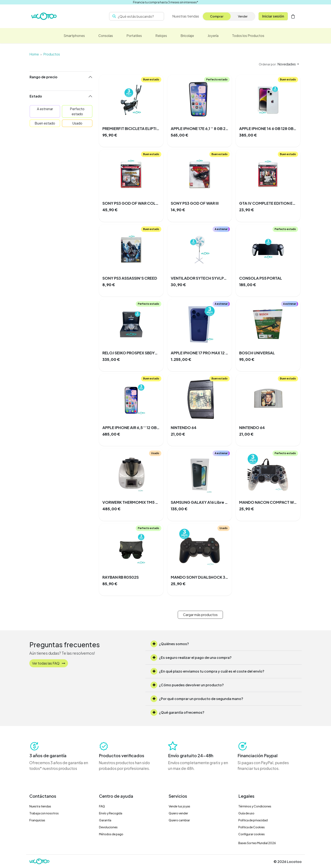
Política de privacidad (253, 820)
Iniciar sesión (273, 16)
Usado (77, 123)
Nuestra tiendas (40, 806)
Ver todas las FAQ (49, 663)
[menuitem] (74, 36)
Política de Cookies (252, 827)
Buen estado (45, 123)
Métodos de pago (111, 834)
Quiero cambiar (179, 820)
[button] (279, 64)
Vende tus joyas (179, 806)
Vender (243, 16)
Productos (52, 54)
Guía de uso (246, 813)
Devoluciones (108, 827)
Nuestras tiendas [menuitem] (186, 16)
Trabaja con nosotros (44, 813)
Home (34, 54)
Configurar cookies (252, 834)
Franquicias (37, 820)
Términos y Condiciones (255, 806)
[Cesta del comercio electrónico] (293, 16)
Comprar (217, 16)
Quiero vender (178, 813)
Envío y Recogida (111, 813)
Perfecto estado (77, 111)
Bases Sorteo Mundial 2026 (257, 843)
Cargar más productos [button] (200, 615)
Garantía (105, 820)
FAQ (102, 806)
